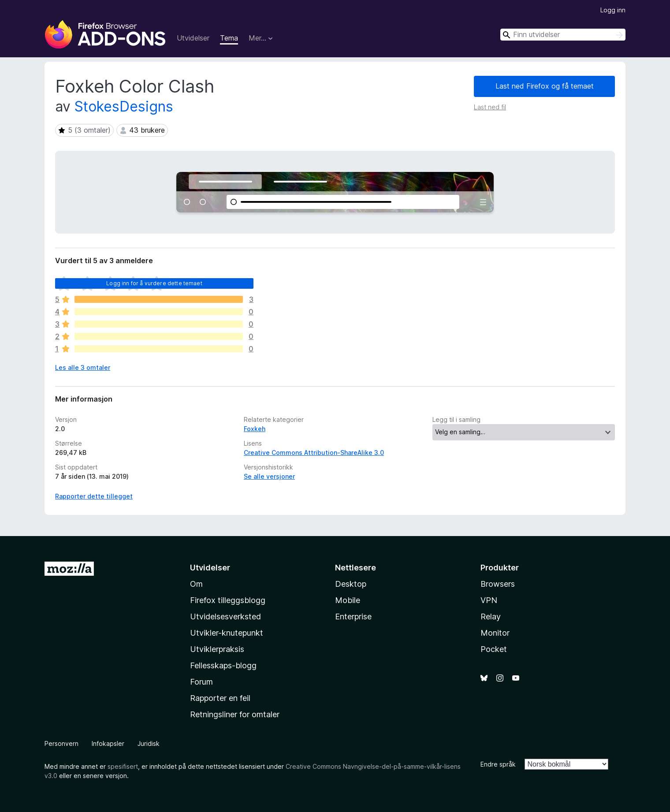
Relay (491, 616)
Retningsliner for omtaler (235, 714)
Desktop (351, 584)
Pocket (494, 649)
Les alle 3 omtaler (83, 367)
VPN (489, 600)
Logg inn (613, 10)
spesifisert (123, 766)
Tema (229, 38)
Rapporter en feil (220, 698)
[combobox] (563, 35)
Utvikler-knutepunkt (227, 633)
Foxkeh (255, 429)
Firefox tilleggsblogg (228, 600)
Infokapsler (108, 743)
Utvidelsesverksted (225, 616)
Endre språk (498, 764)
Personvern (61, 743)
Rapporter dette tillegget (94, 496)
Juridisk (149, 743)
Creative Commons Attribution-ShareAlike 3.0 (314, 453)
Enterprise (353, 616)
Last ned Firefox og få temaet (545, 86)
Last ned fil (490, 107)
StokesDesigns (124, 106)
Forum (201, 682)
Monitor (495, 633)
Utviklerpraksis (217, 649)
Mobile (348, 600)
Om (196, 584)
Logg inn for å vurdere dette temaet (154, 283)
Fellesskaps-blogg (223, 665)
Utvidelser (193, 38)
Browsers (498, 584)
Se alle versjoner (269, 476)
